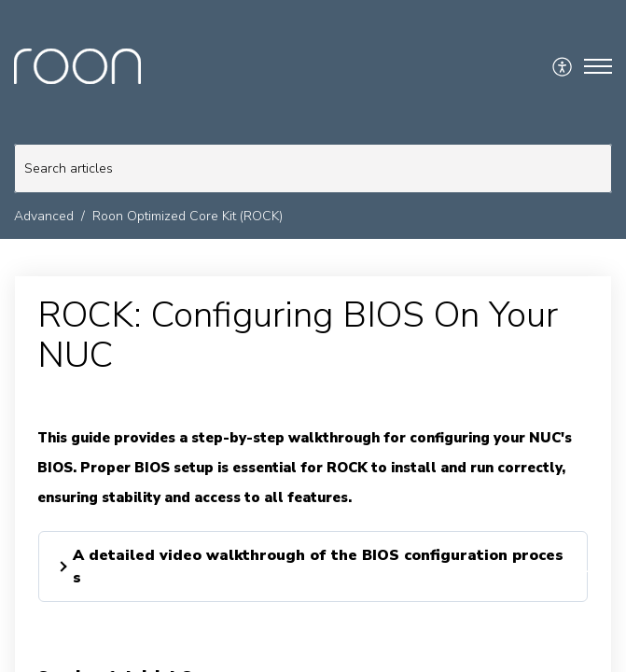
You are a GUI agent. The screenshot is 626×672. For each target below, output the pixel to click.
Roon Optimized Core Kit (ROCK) (188, 216)
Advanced (44, 216)
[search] (313, 168)
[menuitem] (563, 66)
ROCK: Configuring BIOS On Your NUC (298, 336)
